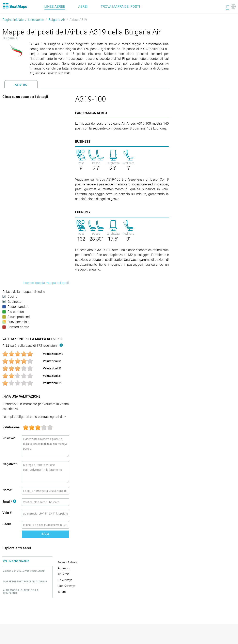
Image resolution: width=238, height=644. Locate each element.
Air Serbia (64, 574)
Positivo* (9, 438)
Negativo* (10, 464)
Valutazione (11, 427)
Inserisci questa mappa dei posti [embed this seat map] (46, 283)
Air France (64, 568)
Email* (9, 502)
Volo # (7, 513)
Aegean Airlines (67, 562)
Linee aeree (36, 20)
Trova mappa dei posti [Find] (120, 6)
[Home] (15, 6)
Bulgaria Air (57, 20)
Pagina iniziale (13, 20)
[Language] (231, 6)
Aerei (83, 6)
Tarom (62, 592)
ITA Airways (65, 580)
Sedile (7, 524)
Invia (45, 534)
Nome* (7, 490)
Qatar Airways (66, 586)
